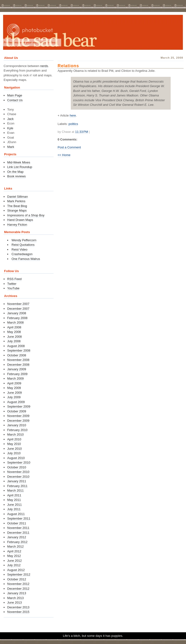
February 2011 (17, 486)
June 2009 (15, 393)
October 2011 (17, 523)
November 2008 (18, 360)
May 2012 (14, 556)
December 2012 (18, 589)
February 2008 (17, 318)
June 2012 (15, 561)
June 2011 (15, 505)
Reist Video (19, 249)
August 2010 (16, 458)
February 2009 (17, 374)
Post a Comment (69, 147)
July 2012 (14, 565)
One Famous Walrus (26, 259)
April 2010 (14, 439)
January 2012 (17, 537)
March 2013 (15, 598)
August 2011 (16, 514)
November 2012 (18, 584)
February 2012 (17, 542)
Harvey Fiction (17, 225)
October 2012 (17, 579)
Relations (68, 66)
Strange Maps (17, 210)
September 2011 (19, 518)
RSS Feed (14, 279)
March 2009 (15, 378)
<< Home (64, 155)
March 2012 (15, 546)
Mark (11, 147)
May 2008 (14, 332)
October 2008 (17, 355)
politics (73, 124)
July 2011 (14, 509)
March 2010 (15, 434)
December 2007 (18, 309)
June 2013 (15, 602)
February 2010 (17, 430)
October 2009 (17, 411)
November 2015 (18, 612)
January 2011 (17, 481)
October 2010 (17, 467)
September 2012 (19, 574)
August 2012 (16, 570)
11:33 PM (82, 132)
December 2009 (18, 421)
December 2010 (18, 477)
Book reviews (16, 176)
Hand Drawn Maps (20, 220)
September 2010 (19, 462)
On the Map (15, 172)
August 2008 (16, 346)
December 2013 (18, 607)
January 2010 (17, 425)
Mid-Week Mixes (19, 162)
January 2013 (17, 593)
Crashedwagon (22, 254)
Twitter (12, 284)
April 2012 (14, 551)
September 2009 (19, 406)
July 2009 (14, 397)
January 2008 (17, 313)
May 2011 (14, 500)
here (73, 115)
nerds (44, 66)
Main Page (15, 95)
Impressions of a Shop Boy (26, 215)
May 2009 (14, 388)
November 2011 (18, 528)
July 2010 (14, 453)
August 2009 (16, 402)
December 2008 (18, 365)
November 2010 (18, 472)
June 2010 (15, 449)
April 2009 (14, 383)
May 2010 (14, 444)
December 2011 (18, 533)
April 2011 (14, 495)
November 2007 (18, 304)
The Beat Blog (17, 206)
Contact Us (15, 100)
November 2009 (18, 416)
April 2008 (14, 327)
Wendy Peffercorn (24, 240)
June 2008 (15, 337)
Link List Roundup (20, 167)
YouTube (13, 288)
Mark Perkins (16, 201)
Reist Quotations (23, 245)
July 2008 (14, 341)
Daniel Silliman (18, 197)
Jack (10, 119)
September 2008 (19, 350)
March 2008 (15, 322)
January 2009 (17, 369)
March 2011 (15, 490)
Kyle (10, 128)
